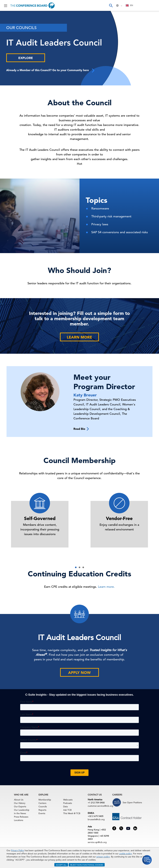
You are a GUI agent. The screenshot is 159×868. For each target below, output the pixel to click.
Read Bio (81, 429)
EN (129, 5)
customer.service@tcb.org (100, 806)
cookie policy (125, 854)
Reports (42, 810)
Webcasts (68, 800)
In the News (20, 813)
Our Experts (20, 807)
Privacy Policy (18, 850)
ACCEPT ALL (61, 865)
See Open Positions (132, 802)
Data (65, 807)
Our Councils (21, 28)
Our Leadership (22, 810)
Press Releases (21, 817)
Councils (43, 807)
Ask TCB (67, 810)
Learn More (79, 337)
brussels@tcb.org (96, 819)
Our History (20, 803)
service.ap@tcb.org (97, 842)
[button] (76, 567)
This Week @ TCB (72, 813)
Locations (19, 820)
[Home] (33, 5)
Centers (42, 803)
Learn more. (106, 587)
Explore (26, 58)
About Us (19, 800)
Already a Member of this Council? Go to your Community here (51, 70)
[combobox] (129, 5)
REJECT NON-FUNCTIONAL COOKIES (87, 865)
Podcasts (68, 803)
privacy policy (103, 857)
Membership (45, 800)
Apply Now (79, 673)
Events (42, 813)
